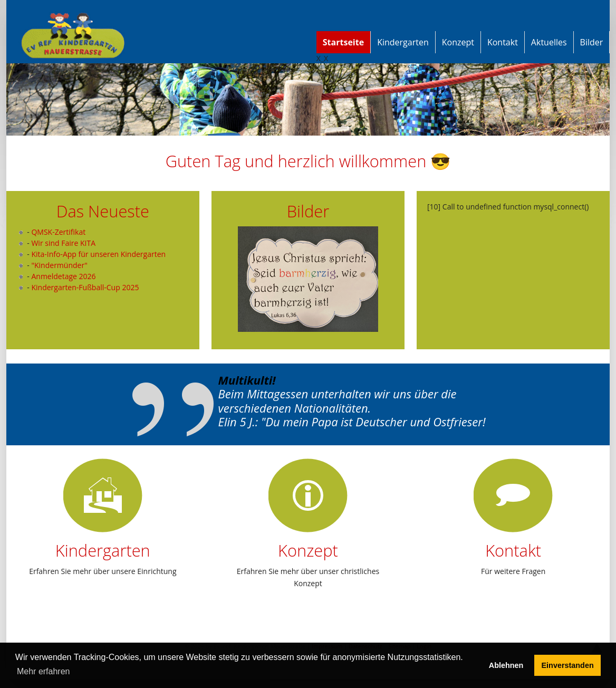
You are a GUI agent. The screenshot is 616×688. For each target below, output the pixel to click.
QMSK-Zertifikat (58, 232)
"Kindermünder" (59, 265)
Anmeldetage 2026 (63, 276)
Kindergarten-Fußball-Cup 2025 (85, 287)
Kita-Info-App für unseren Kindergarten (98, 254)
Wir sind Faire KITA (63, 243)
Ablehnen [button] (506, 665)
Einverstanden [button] (568, 665)
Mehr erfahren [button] (44, 671)
